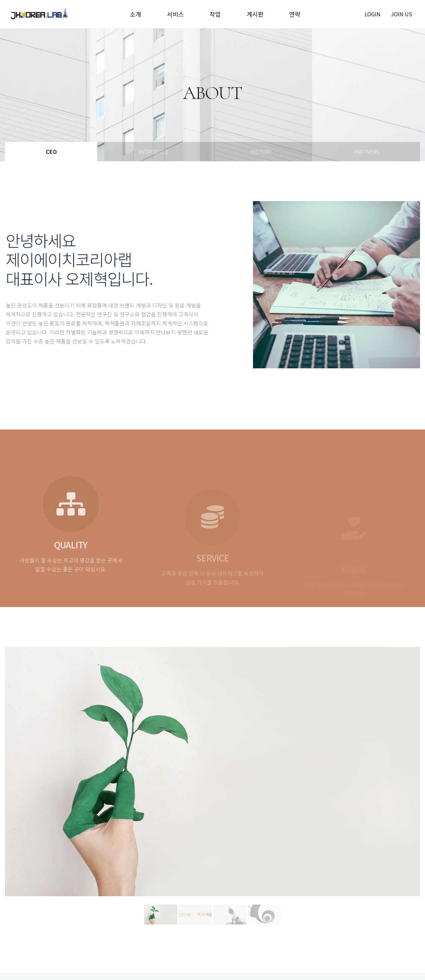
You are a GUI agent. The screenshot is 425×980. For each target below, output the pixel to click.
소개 (135, 14)
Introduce (154, 152)
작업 (215, 14)
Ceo (51, 152)
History (261, 152)
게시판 (255, 14)
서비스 (175, 14)
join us (401, 14)
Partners (367, 152)
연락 (295, 14)
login (373, 14)
